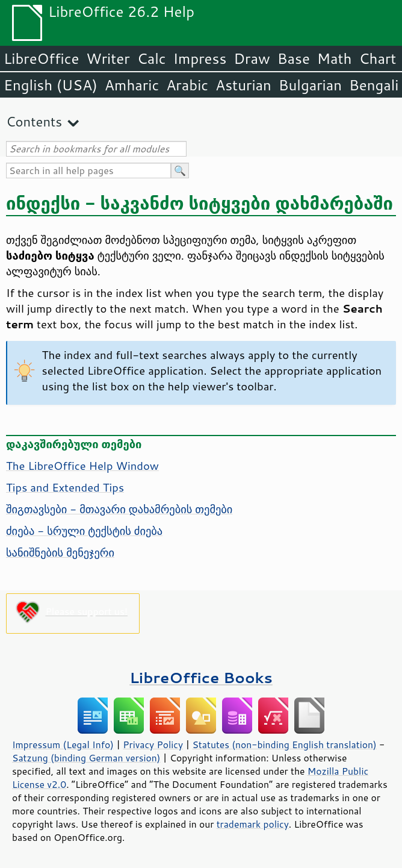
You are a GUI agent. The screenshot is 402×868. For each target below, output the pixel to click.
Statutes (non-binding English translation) (284, 745)
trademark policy (253, 824)
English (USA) (51, 85)
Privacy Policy (153, 745)
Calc (152, 58)
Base (294, 58)
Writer (108, 58)
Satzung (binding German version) (86, 758)
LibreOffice (41, 58)
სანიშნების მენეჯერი (60, 552)
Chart (377, 58)
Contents (34, 121)
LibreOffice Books (201, 677)
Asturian (243, 85)
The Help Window (82, 466)
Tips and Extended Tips (65, 487)
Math (335, 58)
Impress (200, 58)
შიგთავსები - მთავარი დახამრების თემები (119, 509)
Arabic (187, 85)
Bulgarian (310, 85)
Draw (252, 58)
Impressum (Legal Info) (63, 745)
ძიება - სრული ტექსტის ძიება (84, 531)
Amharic (132, 85)
